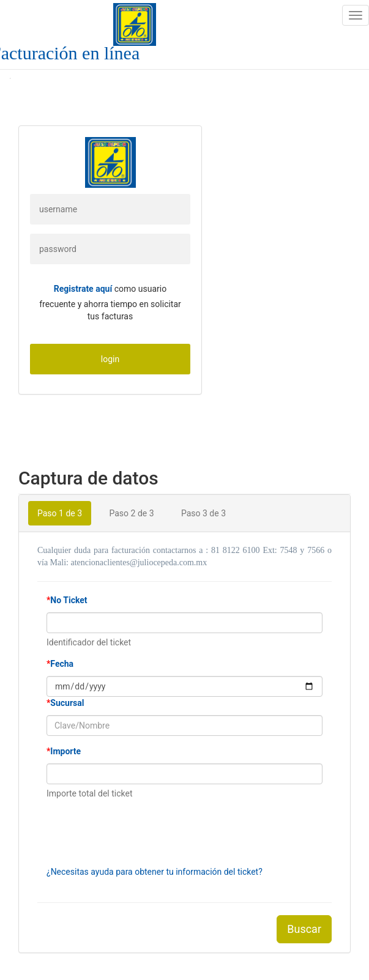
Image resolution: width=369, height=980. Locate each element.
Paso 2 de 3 (131, 513)
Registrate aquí (83, 289)
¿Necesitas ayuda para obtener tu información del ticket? (155, 872)
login (110, 359)
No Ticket (67, 600)
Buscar (304, 929)
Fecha (60, 664)
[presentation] (140, 833)
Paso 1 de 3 (60, 513)
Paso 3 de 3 (203, 513)
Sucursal (65, 703)
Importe (64, 751)
